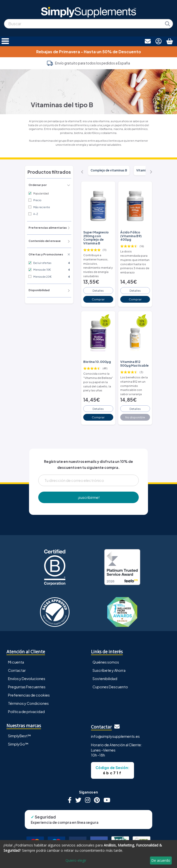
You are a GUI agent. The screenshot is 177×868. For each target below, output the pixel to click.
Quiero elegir (76, 860)
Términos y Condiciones (28, 703)
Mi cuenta (16, 662)
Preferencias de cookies (29, 695)
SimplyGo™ (18, 744)
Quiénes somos (106, 662)
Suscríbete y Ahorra (109, 670)
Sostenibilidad (105, 679)
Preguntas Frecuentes (27, 687)
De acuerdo (161, 860)
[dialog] (88, 854)
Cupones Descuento (110, 687)
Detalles (98, 290)
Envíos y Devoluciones (27, 679)
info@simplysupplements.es (115, 736)
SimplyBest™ (19, 736)
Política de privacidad (26, 712)
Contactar (17, 670)
